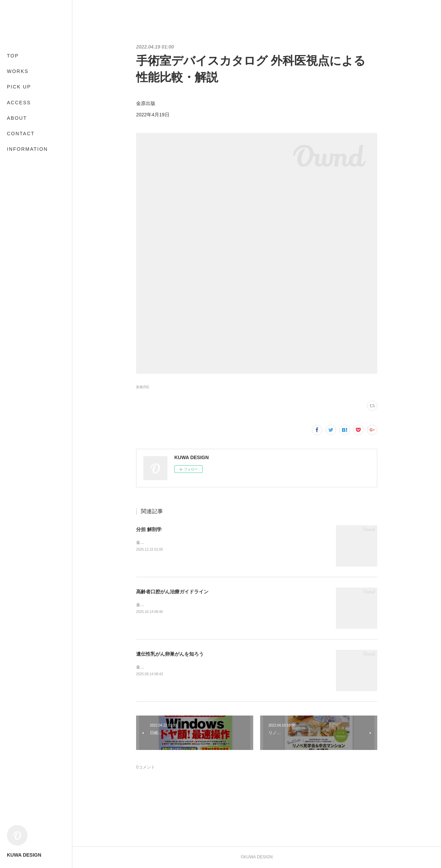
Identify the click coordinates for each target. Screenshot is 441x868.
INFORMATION (27, 149)
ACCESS (19, 103)
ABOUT (17, 118)
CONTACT (21, 134)
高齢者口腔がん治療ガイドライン (172, 592)
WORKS (18, 71)
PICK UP (19, 87)
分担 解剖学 (149, 529)
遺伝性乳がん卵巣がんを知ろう (170, 654)
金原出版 (144, 542)
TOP (13, 56)
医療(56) (143, 387)
